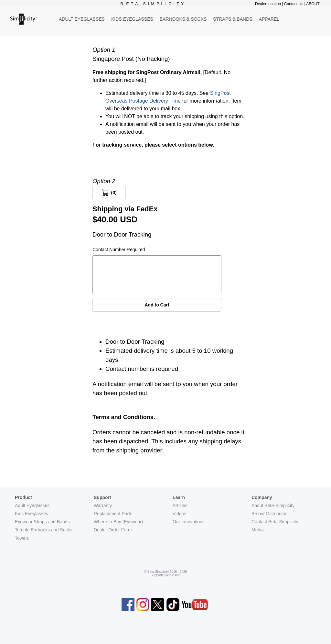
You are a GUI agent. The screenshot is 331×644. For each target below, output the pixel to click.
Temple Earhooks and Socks (43, 530)
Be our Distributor (269, 514)
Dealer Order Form (113, 530)
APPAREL (269, 19)
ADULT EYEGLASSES (82, 19)
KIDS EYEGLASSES (132, 19)
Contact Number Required (119, 250)
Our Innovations (189, 522)
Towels (22, 538)
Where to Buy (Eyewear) (118, 522)
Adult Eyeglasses (32, 505)
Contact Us (294, 4)
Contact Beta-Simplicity (275, 522)
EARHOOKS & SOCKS (183, 19)
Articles (180, 505)
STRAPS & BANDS (233, 19)
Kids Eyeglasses (32, 514)
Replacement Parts (113, 514)
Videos (180, 514)
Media (258, 530)
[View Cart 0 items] (109, 193)
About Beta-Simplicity (273, 505)
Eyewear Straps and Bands (42, 522)
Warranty (103, 505)
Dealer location (268, 4)
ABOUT (313, 4)
